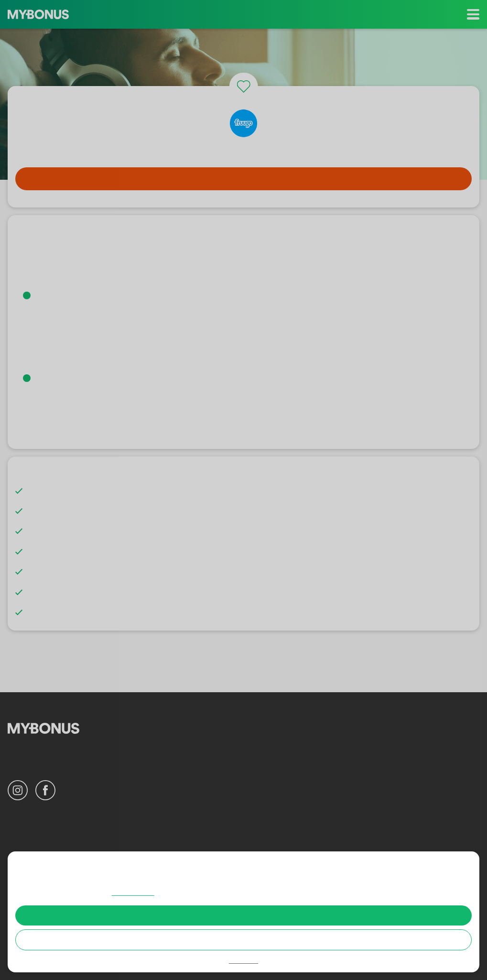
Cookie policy (184, 893)
